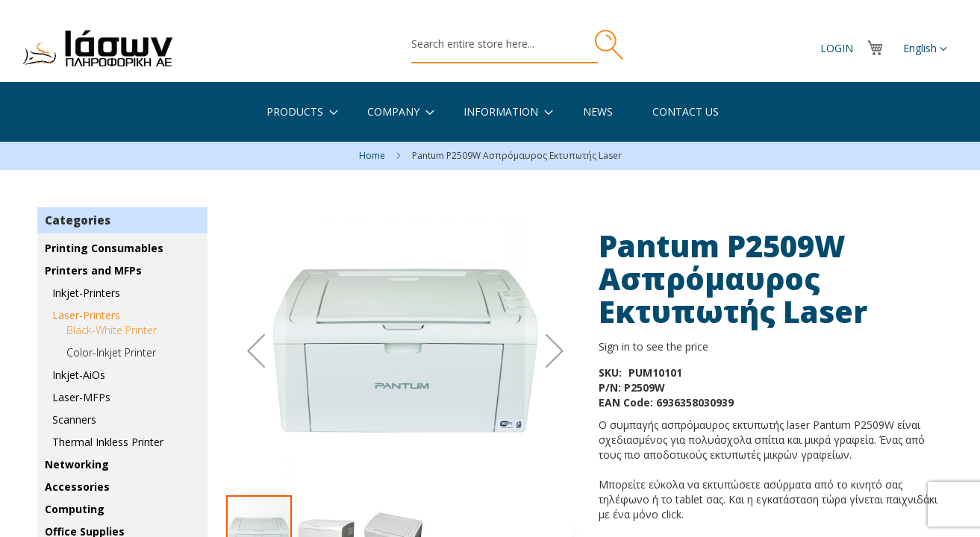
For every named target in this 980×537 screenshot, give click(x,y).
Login (837, 48)
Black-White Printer (112, 330)
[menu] (490, 112)
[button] (925, 49)
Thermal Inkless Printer (108, 442)
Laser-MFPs (81, 397)
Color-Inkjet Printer (111, 352)
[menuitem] (295, 112)
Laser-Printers (86, 315)
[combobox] (505, 45)
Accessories (77, 487)
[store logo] (98, 48)
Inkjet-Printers (86, 293)
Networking (77, 464)
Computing (75, 509)
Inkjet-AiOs (79, 375)
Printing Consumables (104, 248)
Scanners (74, 420)
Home (373, 156)
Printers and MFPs (93, 270)
